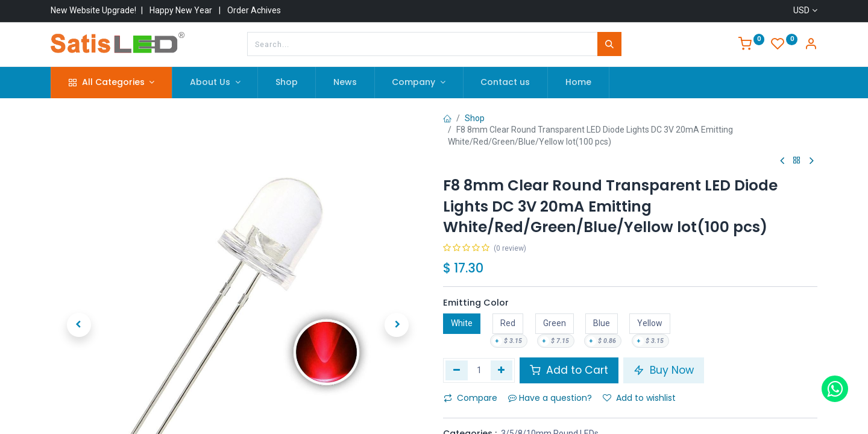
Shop (475, 118)
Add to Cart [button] (569, 370)
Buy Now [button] (664, 370)
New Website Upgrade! (93, 10)
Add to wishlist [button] (639, 398)
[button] (79, 275)
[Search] (609, 44)
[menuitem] (287, 83)
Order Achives (254, 10)
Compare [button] (470, 398)
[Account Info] (811, 45)
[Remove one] (457, 370)
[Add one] (502, 370)
